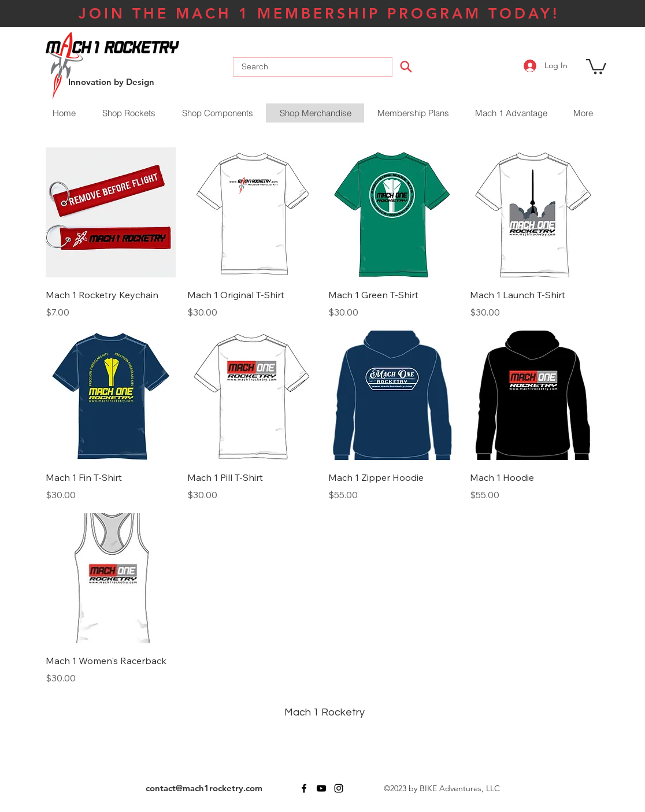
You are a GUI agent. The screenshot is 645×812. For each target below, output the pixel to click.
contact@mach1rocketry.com (204, 788)
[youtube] (321, 788)
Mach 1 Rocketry (325, 712)
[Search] (406, 66)
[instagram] (339, 788)
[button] (596, 66)
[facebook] (304, 788)
